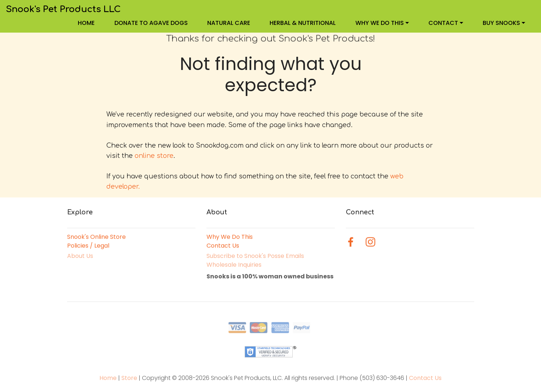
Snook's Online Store (96, 237)
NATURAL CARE (229, 23)
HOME (86, 23)
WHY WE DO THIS (380, 23)
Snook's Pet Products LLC (63, 9)
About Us (80, 257)
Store (130, 381)
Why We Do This (230, 237)
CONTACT (443, 23)
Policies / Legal (88, 246)
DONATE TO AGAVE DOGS (151, 23)
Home (109, 381)
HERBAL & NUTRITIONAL (303, 23)
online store (154, 156)
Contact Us (223, 246)
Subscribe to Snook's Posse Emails (255, 257)
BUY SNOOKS (501, 23)
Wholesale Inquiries (234, 266)
